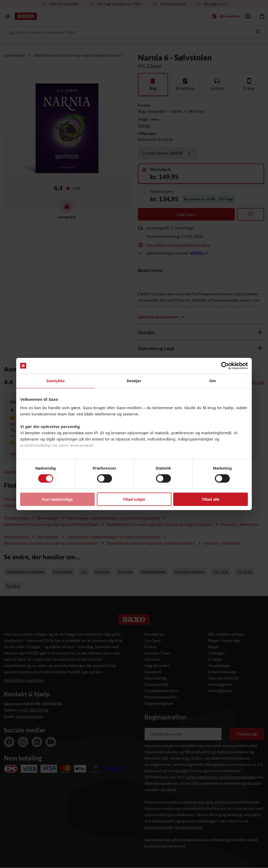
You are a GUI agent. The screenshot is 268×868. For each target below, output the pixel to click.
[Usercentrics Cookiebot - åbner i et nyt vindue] (225, 366)
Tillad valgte (134, 499)
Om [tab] (212, 381)
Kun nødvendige (58, 499)
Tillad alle (210, 499)
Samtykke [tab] (56, 381)
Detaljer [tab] (134, 381)
